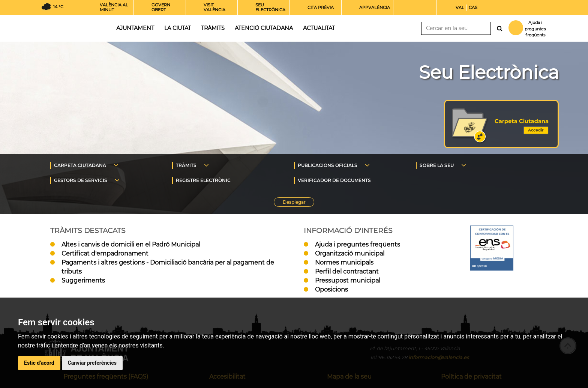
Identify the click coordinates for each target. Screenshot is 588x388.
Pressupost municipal (348, 280)
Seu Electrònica (489, 72)
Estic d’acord (39, 363)
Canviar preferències (92, 363)
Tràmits (213, 28)
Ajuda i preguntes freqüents (358, 244)
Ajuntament (135, 28)
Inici (72, 28)
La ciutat (178, 28)
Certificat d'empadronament (105, 253)
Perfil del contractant (347, 271)
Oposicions (331, 289)
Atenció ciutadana (264, 28)
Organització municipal (350, 253)
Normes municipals (344, 262)
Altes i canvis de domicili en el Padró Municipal (131, 244)
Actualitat (319, 28)
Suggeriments (83, 280)
